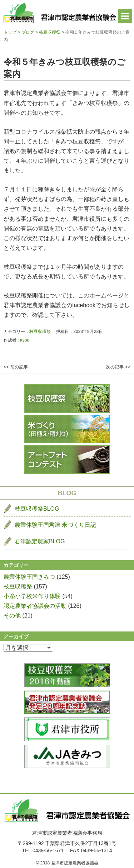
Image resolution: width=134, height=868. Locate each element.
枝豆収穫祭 (40, 332)
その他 (12, 616)
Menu (125, 16)
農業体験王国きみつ (29, 577)
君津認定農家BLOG (40, 541)
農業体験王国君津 (55, 525)
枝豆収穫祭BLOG (37, 509)
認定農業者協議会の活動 (35, 606)
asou (25, 340)
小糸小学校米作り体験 (32, 596)
